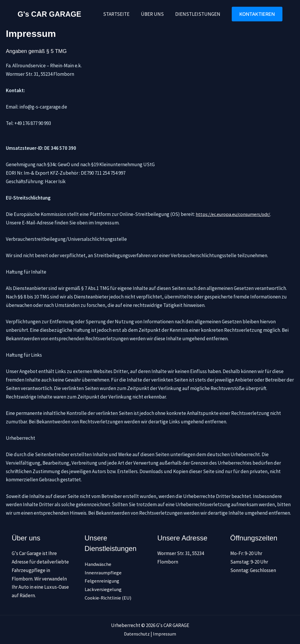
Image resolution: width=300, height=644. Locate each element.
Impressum (165, 634)
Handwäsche (98, 564)
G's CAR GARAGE (49, 14)
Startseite (120, 14)
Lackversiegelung (103, 589)
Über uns (154, 14)
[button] (257, 14)
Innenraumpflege (103, 572)
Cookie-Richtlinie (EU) (108, 597)
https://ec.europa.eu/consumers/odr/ (235, 214)
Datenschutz (136, 634)
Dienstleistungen (198, 14)
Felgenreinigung (102, 581)
